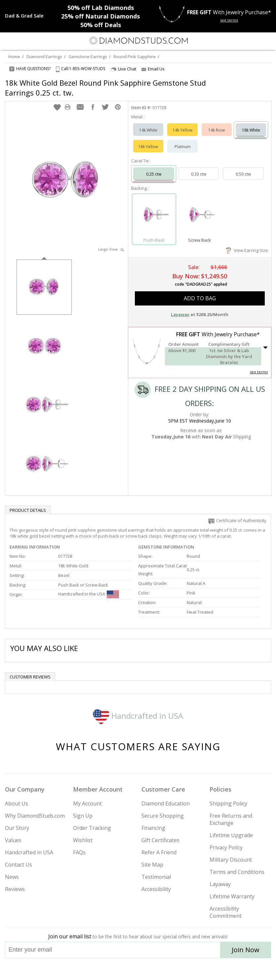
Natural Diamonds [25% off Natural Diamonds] (100, 16)
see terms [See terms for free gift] (229, 20)
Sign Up (83, 816)
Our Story (17, 828)
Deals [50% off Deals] (101, 25)
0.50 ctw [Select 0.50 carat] (243, 174)
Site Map (152, 865)
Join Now (246, 950)
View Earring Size (247, 250)
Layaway (220, 884)
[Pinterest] (153, 969)
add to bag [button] (200, 298)
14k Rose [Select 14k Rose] (217, 130)
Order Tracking (92, 828)
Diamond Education (166, 803)
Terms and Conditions (237, 872)
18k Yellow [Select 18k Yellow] (148, 147)
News (12, 877)
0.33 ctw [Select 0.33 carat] (199, 174)
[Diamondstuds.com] (138, 41)
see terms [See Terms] (259, 372)
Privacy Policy (226, 847)
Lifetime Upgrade (231, 835)
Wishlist (83, 840)
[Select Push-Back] (154, 216)
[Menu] (8, 41)
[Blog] (171, 969)
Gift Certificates (160, 840)
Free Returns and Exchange (231, 819)
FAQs (79, 852)
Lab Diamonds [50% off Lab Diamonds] (101, 8)
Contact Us (19, 865)
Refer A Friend (159, 852)
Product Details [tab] (28, 510)
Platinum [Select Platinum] (183, 147)
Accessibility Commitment (226, 912)
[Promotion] (24, 16)
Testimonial (156, 877)
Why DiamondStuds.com (35, 816)
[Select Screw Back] (200, 216)
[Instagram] (104, 969)
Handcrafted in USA (138, 716)
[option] (44, 286)
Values (13, 840)
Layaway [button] (180, 314)
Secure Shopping (163, 816)
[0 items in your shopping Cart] (267, 41)
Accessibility (156, 889)
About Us (17, 803)
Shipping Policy (228, 803)
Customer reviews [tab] (30, 677)
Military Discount (231, 860)
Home (14, 57)
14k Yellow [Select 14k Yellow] (182, 130)
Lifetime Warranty (232, 896)
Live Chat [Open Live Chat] (123, 69)
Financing (153, 828)
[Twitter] (122, 969)
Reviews (15, 889)
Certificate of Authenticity (237, 520)
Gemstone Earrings (88, 57)
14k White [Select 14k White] (148, 130)
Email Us (153, 69)
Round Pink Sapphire (135, 57)
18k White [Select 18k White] (251, 130)
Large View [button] (111, 249)
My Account (87, 803)
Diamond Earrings (44, 57)
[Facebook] (138, 969)
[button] (57, 107)
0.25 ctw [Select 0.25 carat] (154, 174)
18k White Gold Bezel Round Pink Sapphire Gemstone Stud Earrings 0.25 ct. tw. (105, 88)
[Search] (21, 40)
